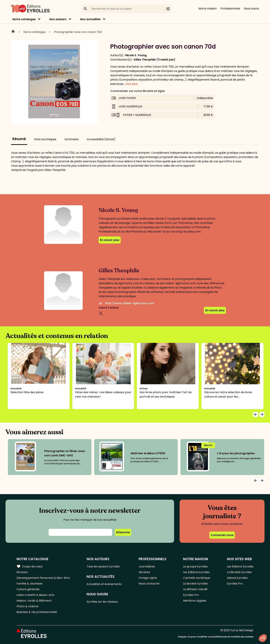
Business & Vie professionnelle (37, 612)
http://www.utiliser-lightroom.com (126, 303)
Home (13, 32)
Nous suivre (251, 9)
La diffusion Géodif (195, 589)
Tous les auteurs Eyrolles (103, 566)
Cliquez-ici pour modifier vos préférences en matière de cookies (216, 637)
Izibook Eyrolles (237, 578)
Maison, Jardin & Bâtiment (34, 601)
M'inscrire (123, 532)
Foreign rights (148, 578)
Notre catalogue (24, 19)
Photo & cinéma (27, 606)
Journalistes (147, 566)
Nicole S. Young (136, 55)
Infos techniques (45, 139)
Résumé (19, 139)
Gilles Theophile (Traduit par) (154, 60)
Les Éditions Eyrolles (196, 572)
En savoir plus (110, 240)
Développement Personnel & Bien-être (43, 578)
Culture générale (28, 589)
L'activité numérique (197, 578)
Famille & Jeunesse (29, 584)
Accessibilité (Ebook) (101, 139)
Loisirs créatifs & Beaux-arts (35, 595)
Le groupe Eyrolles (195, 566)
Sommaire (72, 139)
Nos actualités (90, 19)
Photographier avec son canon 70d (78, 32)
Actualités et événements (104, 584)
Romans (22, 572)
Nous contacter (149, 584)
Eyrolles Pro (191, 595)
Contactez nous (222, 535)
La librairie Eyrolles (195, 584)
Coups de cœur (30, 566)
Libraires (144, 572)
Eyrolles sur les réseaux (102, 602)
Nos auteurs (58, 19)
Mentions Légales (195, 601)
